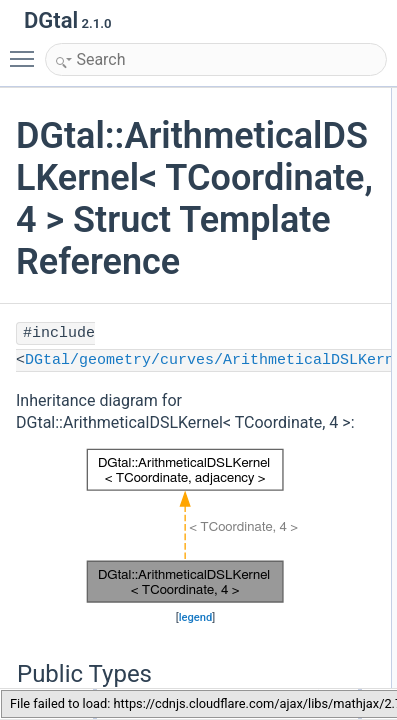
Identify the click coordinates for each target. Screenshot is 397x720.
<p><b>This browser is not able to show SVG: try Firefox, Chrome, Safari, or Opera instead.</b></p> (195, 525)
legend (196, 617)
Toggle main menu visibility (27, 50)
